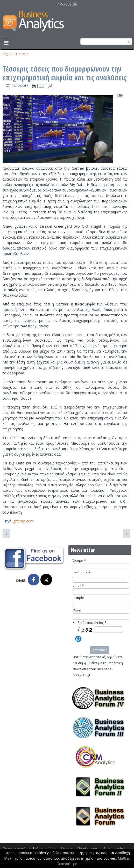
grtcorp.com (23, 521)
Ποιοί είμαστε (88, 848)
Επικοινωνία (113, 848)
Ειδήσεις (22, 54)
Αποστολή (100, 650)
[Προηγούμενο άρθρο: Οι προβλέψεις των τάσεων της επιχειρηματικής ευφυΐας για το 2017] (6, 534)
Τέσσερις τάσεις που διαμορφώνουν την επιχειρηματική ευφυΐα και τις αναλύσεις (65, 73)
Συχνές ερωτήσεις (18, 848)
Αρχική (7, 54)
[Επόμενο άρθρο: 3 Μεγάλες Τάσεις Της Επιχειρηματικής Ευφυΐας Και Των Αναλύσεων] (127, 534)
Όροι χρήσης (46, 848)
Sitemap (67, 848)
